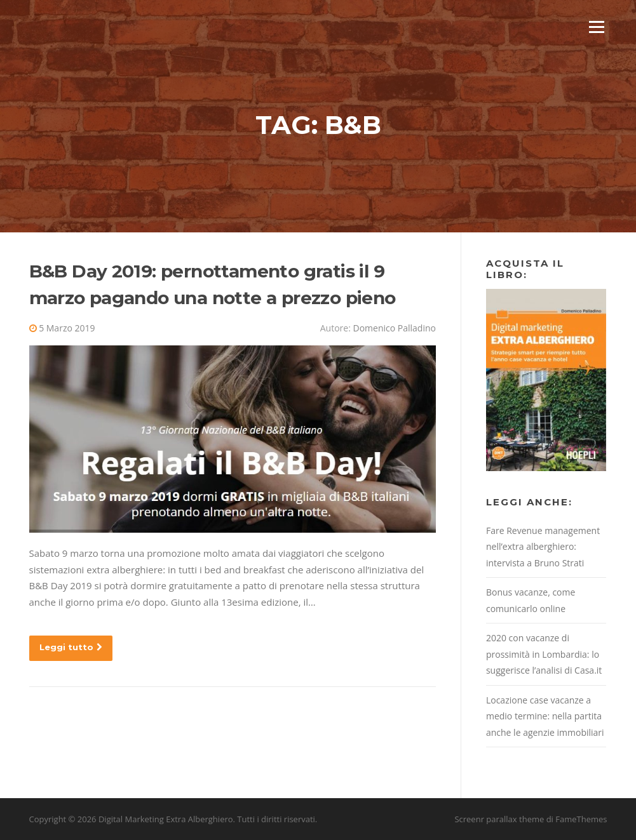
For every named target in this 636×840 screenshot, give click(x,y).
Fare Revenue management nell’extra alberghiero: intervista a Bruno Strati (543, 547)
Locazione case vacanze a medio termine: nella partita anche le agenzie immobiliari (545, 716)
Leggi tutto (71, 647)
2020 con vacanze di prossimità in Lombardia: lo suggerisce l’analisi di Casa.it (544, 654)
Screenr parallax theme (499, 819)
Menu (596, 27)
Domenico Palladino (394, 328)
